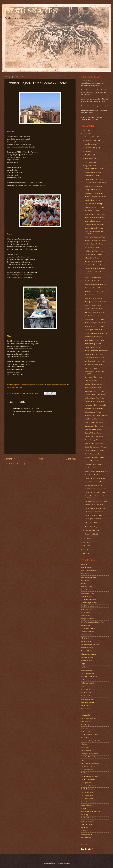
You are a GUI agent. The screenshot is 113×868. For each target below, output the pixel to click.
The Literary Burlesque (88, 786)
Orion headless (86, 709)
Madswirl (84, 680)
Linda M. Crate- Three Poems (94, 319)
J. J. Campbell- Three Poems (94, 512)
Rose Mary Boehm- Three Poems (96, 284)
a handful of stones (87, 824)
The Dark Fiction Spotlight (89, 776)
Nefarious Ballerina (87, 696)
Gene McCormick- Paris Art (94, 443)
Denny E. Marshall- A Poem (94, 228)
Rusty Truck (85, 738)
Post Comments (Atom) (21, 464)
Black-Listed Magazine (88, 577)
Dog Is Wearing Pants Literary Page (92, 622)
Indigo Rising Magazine (88, 654)
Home (40, 459)
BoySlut (83, 583)
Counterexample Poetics (89, 603)
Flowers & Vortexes (87, 632)
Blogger (67, 863)
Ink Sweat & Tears (87, 657)
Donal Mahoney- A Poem (93, 200)
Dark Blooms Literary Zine (90, 606)
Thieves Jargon (86, 802)
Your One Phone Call (88, 818)
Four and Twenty (86, 635)
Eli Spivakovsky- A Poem (93, 464)
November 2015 (91, 140)
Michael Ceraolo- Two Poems (94, 225)
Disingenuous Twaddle (88, 619)
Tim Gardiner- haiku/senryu (94, 204)
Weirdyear (84, 808)
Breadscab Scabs (86, 587)
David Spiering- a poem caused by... (97, 492)
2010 (85, 553)
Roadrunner (84, 728)
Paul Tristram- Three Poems (94, 179)
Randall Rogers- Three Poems (95, 340)
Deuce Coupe (85, 616)
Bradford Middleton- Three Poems (96, 501)
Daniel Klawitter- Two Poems (94, 391)
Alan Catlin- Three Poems (93, 262)
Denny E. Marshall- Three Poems (96, 333)
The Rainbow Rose (87, 795)
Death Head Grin (86, 609)
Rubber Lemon (86, 731)
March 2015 (89, 527)
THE (82, 760)
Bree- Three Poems (91, 368)
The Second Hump (87, 799)
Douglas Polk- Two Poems (93, 281)
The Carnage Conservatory (89, 773)
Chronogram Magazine (88, 600)
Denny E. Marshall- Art (92, 190)
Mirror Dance (85, 689)
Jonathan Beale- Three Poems (94, 291)
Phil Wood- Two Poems (92, 247)
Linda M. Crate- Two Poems (94, 244)
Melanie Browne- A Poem (93, 186)
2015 (85, 134)
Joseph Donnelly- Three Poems (95, 361)
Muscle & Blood (86, 693)
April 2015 (89, 166)
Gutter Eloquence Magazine (90, 644)
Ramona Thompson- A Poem (94, 457)
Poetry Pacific (85, 715)
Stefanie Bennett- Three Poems (95, 214)
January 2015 (90, 534)
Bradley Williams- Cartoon (94, 384)
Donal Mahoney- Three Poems (95, 268)
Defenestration (85, 612)
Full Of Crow (85, 638)
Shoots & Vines (86, 750)
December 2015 (90, 137)
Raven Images (85, 725)
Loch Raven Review (87, 673)
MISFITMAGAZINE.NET (89, 677)
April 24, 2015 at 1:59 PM (31, 408)
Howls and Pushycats (88, 651)
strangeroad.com (86, 837)
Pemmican (84, 712)
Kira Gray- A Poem (91, 381)
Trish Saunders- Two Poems (94, 423)
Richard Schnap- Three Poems (95, 218)
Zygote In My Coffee (88, 821)
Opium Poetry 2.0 (86, 705)
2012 (85, 546)
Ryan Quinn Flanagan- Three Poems (97, 302)
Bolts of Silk (85, 580)
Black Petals (85, 574)
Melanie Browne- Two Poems (94, 207)
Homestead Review (87, 648)
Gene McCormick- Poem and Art (96, 183)
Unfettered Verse (86, 805)
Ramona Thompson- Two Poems (95, 197)
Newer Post (10, 459)
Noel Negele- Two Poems (93, 519)
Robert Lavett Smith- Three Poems (96, 351)
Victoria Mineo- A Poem (93, 172)
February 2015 (90, 530)
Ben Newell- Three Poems (93, 377)
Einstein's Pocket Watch (88, 628)
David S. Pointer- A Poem (93, 254)
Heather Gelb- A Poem (92, 176)
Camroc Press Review (88, 590)
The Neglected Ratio (87, 789)
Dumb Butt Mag (86, 625)
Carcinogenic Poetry (87, 593)
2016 (85, 130)
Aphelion (84, 564)
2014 (85, 539)
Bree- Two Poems (91, 295)
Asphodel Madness (87, 567)
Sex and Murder (86, 747)
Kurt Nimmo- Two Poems (93, 337)
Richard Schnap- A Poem (93, 277)
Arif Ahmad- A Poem (92, 211)
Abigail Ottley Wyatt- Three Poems (96, 482)
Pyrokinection (85, 722)
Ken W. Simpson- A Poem (93, 454)
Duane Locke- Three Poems (94, 426)
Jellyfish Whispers (87, 661)
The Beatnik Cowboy (88, 766)
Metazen (83, 686)
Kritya (83, 664)
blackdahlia (84, 831)
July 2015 (88, 155)
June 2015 (89, 159)
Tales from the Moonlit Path (90, 763)
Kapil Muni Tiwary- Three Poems (96, 288)
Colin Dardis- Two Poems (93, 475)
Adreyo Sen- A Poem (92, 258)
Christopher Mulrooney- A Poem (95, 447)
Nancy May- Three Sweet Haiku (95, 405)
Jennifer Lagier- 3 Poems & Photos (96, 416)
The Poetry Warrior (87, 792)
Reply (15, 415)
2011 (85, 550)
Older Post (71, 459)
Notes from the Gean (87, 699)
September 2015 (91, 148)
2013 (85, 542)
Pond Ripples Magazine (88, 718)
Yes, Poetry (84, 815)
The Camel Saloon (87, 770)
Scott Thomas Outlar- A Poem (95, 358)
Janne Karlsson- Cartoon (93, 221)
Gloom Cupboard (86, 641)
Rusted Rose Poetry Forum (89, 734)
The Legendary (86, 783)
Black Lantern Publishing (89, 571)
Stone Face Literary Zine (89, 757)
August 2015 (89, 151)
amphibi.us (84, 828)
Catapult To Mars (86, 596)
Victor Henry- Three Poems (94, 193)
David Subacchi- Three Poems (95, 508)
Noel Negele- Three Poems (94, 330)
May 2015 (89, 162)
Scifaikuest (84, 744)
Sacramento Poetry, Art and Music (92, 741)
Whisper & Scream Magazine (90, 812)
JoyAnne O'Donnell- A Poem (94, 312)
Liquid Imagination (87, 670)
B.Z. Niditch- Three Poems (94, 365)
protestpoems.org (86, 834)
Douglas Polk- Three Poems (94, 309)
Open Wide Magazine (88, 702)
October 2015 (90, 144)
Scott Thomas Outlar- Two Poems (96, 489)
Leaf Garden (85, 667)
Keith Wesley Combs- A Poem (95, 237)
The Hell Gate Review (88, 779)
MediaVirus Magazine (88, 683)
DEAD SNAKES (31, 11)
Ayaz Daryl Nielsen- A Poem (94, 265)
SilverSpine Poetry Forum (89, 754)
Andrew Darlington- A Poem (94, 169)
